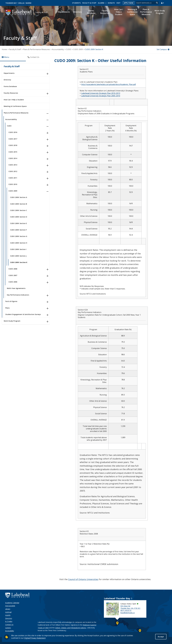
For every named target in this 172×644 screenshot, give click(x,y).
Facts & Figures (11, 301)
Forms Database (10, 86)
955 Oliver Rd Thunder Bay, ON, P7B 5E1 (130, 607)
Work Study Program (12, 321)
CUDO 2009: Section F (18, 230)
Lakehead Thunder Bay (117, 598)
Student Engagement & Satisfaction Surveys (23, 314)
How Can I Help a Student (14, 100)
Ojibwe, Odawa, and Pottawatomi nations (71, 628)
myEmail (8, 612)
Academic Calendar (12, 603)
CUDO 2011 (13, 178)
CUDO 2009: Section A (19, 197)
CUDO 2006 (13, 282)
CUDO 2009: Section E (18, 223)
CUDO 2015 (13, 152)
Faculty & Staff (89, 3)
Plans (7, 308)
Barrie (29, 3)
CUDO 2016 (13, 132)
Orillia (21, 3)
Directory (7, 80)
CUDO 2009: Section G (19, 236)
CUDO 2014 (13, 158)
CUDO (68, 49)
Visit (118, 3)
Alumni (101, 3)
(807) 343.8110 (126, 610)
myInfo (8, 615)
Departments (9, 73)
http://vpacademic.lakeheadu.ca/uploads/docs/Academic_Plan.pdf (109, 84)
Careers (8, 628)
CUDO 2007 (13, 275)
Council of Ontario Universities (83, 579)
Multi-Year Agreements (16, 288)
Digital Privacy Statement (35, 638)
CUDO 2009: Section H (19, 243)
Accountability (58, 49)
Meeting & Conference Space (15, 106)
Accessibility (10, 631)
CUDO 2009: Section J (18, 256)
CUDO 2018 (13, 145)
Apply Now (129, 3)
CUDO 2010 (13, 184)
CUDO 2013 (13, 165)
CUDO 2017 (13, 139)
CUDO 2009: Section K (19, 262)
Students (76, 3)
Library (8, 609)
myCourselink (10, 606)
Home (4, 49)
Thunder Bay (11, 3)
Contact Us (9, 625)
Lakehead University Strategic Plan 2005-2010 (101, 96)
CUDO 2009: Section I (18, 249)
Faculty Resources (11, 93)
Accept (161, 637)
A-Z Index (9, 621)
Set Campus (162, 49)
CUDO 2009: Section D (19, 217)
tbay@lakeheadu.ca (127, 613)
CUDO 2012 (13, 171)
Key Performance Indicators (18, 295)
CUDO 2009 (78, 49)
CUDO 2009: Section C (19, 210)
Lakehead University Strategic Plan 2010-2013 (101, 93)
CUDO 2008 (13, 269)
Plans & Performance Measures (36, 49)
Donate (111, 3)
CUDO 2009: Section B (19, 204)
